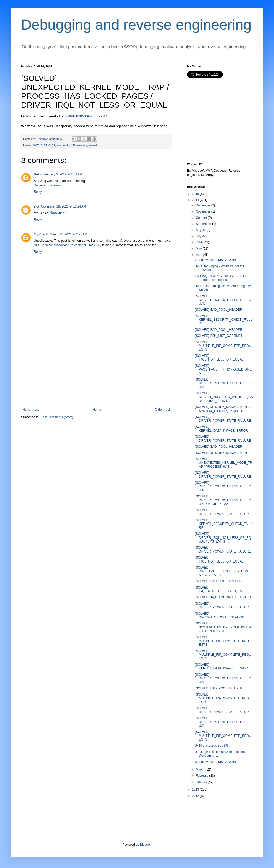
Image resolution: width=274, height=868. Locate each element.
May (199, 249)
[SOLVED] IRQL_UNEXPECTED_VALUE (224, 597)
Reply (38, 192)
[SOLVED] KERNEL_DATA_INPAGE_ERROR (221, 429)
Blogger (145, 845)
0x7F (44, 145)
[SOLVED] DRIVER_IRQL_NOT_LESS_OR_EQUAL (223, 300)
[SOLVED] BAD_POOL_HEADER (219, 310)
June (199, 242)
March (200, 770)
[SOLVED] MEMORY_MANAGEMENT (222, 453)
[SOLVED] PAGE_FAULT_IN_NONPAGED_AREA (223, 370)
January (201, 782)
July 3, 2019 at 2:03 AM (66, 174)
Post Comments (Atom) (57, 417)
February (202, 776)
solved (93, 145)
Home (97, 410)
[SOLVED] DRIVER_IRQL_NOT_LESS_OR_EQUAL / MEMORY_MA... (223, 500)
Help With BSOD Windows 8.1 (84, 116)
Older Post (162, 410)
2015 (196, 194)
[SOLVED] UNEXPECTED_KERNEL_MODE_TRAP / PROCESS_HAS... (224, 463)
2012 (196, 796)
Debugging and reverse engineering (136, 25)
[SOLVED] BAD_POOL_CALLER (218, 581)
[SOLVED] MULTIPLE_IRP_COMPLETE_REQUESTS (223, 346)
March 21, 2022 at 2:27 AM (68, 234)
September (204, 224)
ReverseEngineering (48, 185)
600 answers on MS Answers (215, 762)
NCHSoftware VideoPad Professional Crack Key (68, 245)
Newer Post (31, 410)
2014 (196, 200)
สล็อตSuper (57, 213)
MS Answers (79, 145)
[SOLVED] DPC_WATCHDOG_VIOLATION (220, 615)
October (201, 218)
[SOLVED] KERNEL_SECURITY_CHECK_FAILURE (224, 320)
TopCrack (41, 234)
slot (36, 206)
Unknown (41, 174)
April (199, 255)
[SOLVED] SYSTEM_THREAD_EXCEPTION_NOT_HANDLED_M (223, 627)
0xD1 (52, 145)
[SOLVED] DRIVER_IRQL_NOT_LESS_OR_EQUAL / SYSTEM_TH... (223, 538)
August (201, 230)
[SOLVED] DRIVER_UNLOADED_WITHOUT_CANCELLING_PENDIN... (224, 397)
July (199, 236)
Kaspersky (63, 145)
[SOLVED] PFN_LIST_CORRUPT (219, 336)
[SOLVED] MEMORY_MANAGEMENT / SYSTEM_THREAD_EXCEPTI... (223, 409)
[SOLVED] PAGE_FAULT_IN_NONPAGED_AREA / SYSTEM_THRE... (223, 571)
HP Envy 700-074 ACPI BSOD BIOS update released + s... (221, 278)
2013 (196, 790)
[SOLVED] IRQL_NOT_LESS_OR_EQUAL (219, 358)
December (203, 205)
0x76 (36, 145)
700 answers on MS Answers (215, 260)
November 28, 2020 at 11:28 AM (63, 206)
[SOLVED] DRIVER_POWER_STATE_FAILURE (223, 419)
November (203, 211)
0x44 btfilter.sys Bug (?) (211, 746)
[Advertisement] (96, 368)
